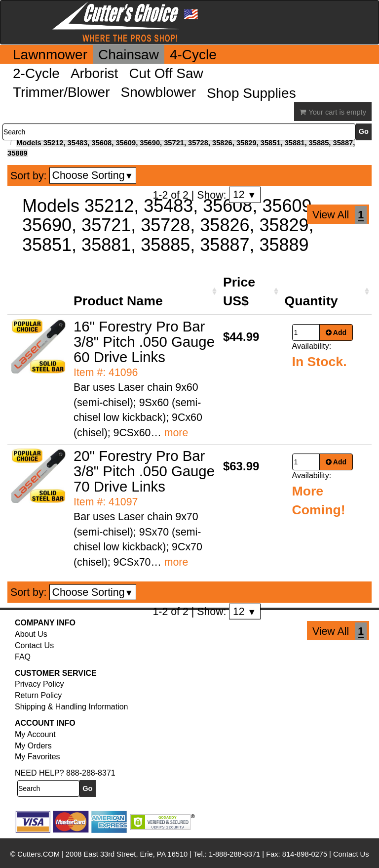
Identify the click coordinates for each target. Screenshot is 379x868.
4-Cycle (193, 55)
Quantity (311, 301)
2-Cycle (36, 73)
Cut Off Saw (166, 73)
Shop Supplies (251, 93)
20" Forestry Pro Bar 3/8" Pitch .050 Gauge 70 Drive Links (144, 471)
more (176, 433)
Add (336, 332)
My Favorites (38, 757)
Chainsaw (129, 55)
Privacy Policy (39, 684)
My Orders (33, 746)
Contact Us (34, 645)
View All (331, 215)
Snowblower (159, 92)
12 (245, 195)
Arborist (94, 73)
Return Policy (38, 695)
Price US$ (239, 291)
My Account (35, 734)
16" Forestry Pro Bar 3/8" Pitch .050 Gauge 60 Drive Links (144, 342)
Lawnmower (50, 55)
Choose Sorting (93, 175)
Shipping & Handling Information (71, 707)
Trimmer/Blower (61, 92)
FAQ (23, 657)
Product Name (118, 301)
